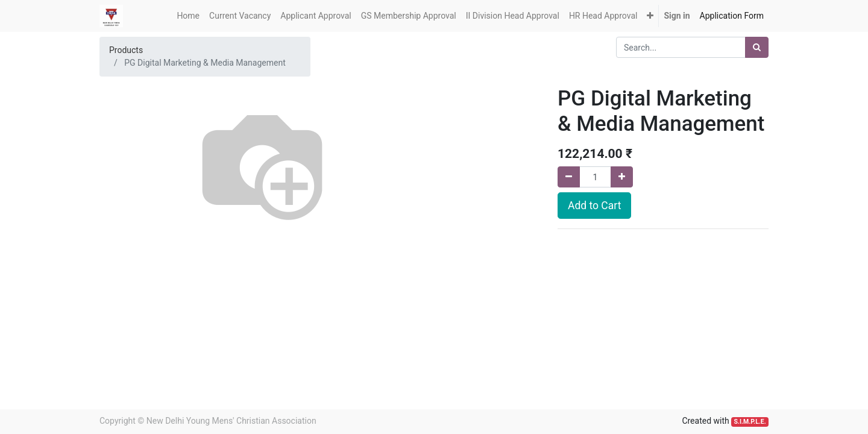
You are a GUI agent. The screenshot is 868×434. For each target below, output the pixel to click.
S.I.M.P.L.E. (750, 422)
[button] (650, 16)
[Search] (757, 47)
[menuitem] (188, 16)
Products (126, 50)
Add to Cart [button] (594, 206)
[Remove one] (569, 177)
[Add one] (622, 177)
